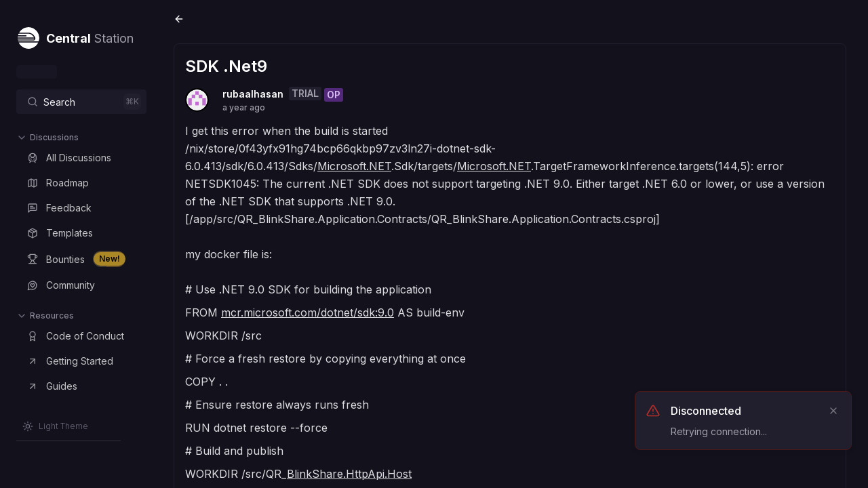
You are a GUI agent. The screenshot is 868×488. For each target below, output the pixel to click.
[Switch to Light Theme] (55, 426)
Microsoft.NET (354, 166)
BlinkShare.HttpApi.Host (349, 474)
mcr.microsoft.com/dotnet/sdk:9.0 (308, 312)
